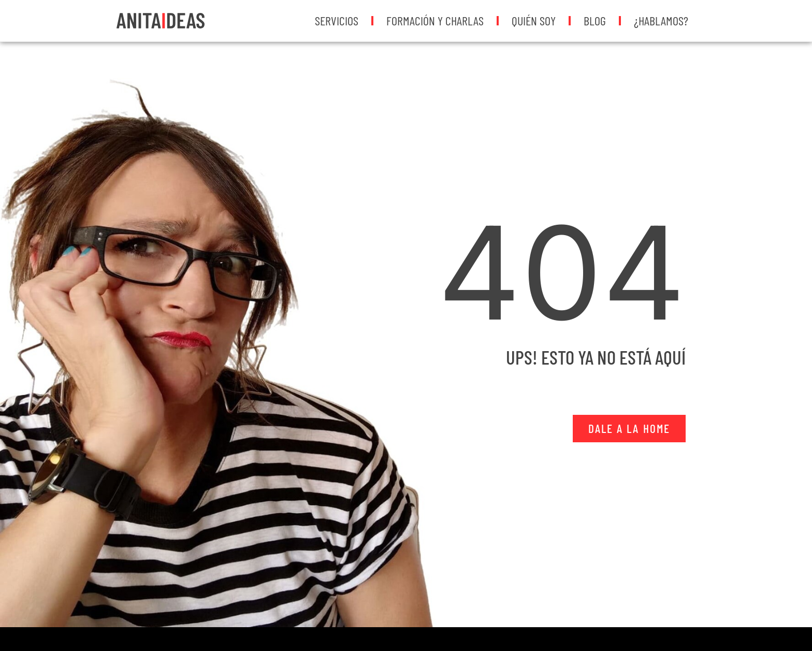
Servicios (337, 20)
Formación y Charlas (435, 20)
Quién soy (534, 20)
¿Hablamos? (661, 20)
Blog (595, 20)
